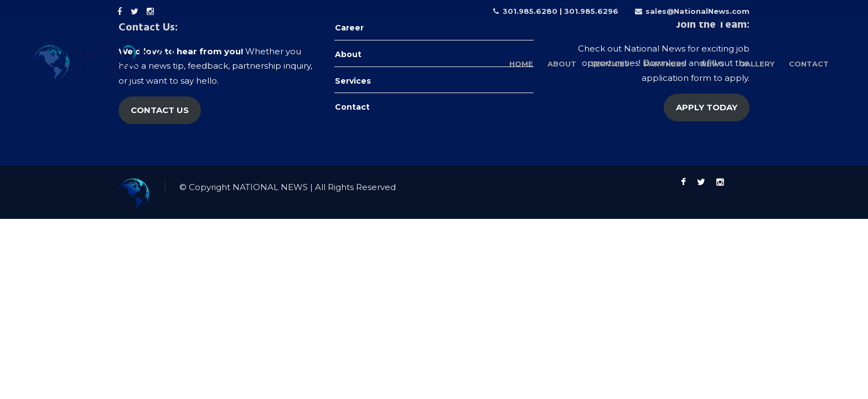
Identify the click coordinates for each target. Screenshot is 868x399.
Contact (352, 107)
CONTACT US (160, 110)
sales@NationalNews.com (697, 11)
